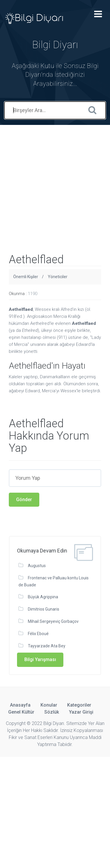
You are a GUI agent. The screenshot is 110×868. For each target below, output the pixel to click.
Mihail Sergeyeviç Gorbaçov (53, 621)
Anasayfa (20, 705)
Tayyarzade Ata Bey (47, 646)
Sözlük (52, 712)
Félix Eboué (38, 634)
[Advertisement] (55, 180)
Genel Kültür (21, 712)
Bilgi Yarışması (40, 659)
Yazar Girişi (81, 712)
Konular (49, 705)
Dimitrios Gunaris (44, 609)
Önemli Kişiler (26, 277)
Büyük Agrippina (43, 597)
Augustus (37, 566)
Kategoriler (79, 705)
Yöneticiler (58, 277)
